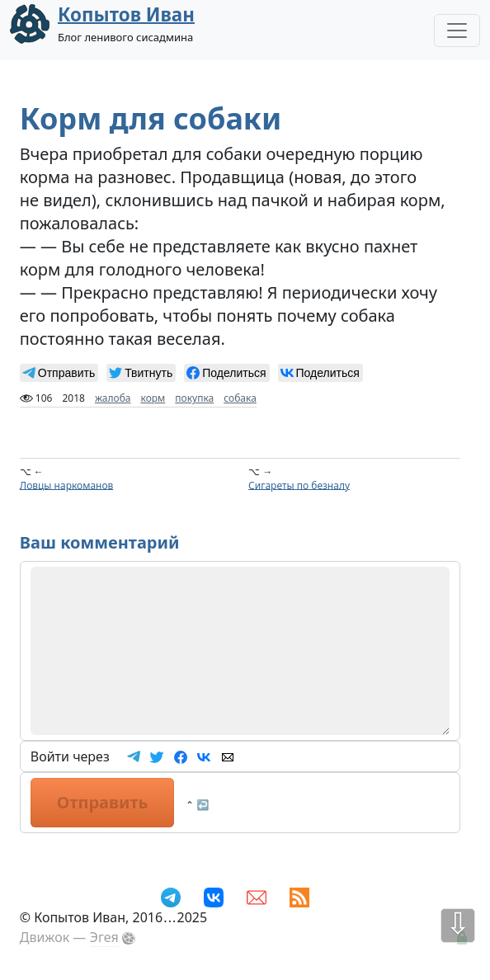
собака (240, 398)
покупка (194, 398)
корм (153, 398)
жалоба (113, 398)
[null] (59, 373)
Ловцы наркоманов (67, 485)
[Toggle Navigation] (457, 31)
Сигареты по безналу (299, 485)
